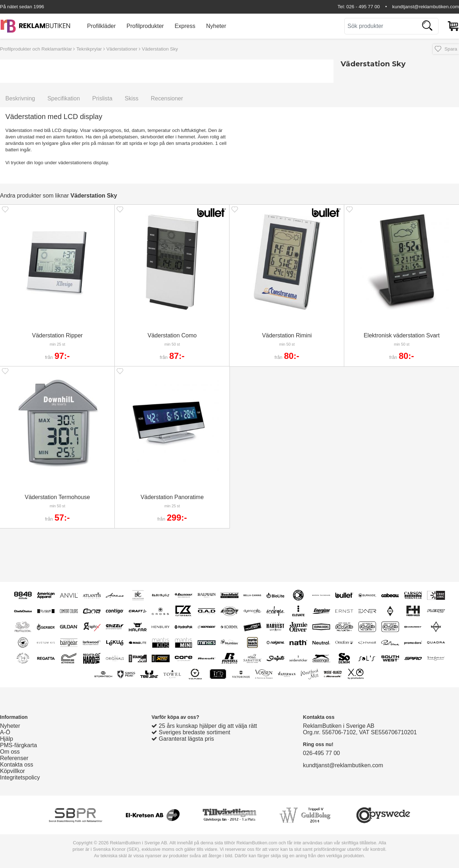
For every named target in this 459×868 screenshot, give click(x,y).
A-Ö (5, 732)
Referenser (14, 758)
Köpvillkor (12, 771)
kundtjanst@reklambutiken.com (426, 7)
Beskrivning (20, 98)
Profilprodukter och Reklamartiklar (36, 49)
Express (185, 26)
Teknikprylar (89, 49)
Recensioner (167, 98)
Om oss (10, 752)
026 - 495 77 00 (363, 7)
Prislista (102, 98)
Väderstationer (122, 49)
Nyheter (216, 26)
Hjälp (6, 739)
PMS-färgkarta (18, 745)
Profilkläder (101, 26)
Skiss (132, 98)
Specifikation (64, 98)
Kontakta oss (17, 765)
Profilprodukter (145, 26)
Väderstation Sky (160, 49)
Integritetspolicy (20, 777)
